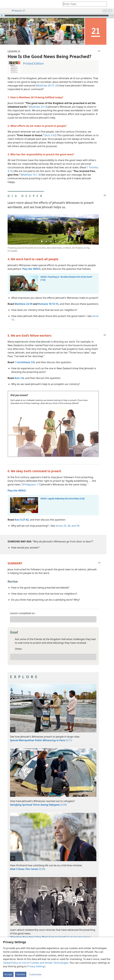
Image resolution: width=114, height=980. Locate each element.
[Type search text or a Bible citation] (83, 4)
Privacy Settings (36, 966)
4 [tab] (55, 237)
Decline (21, 974)
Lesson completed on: (23, 609)
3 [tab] (51, 237)
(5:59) (38, 800)
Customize (35, 974)
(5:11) (41, 736)
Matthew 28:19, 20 (47, 81)
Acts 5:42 (51, 131)
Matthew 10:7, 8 (31, 170)
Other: (19, 644)
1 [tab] (42, 237)
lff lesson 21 (17, 11)
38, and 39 (73, 521)
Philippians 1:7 (32, 480)
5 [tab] (60, 237)
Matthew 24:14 (38, 102)
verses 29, (61, 521)
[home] (5, 4)
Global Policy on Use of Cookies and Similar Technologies (36, 963)
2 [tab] (46, 237)
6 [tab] (65, 237)
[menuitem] (5, 4)
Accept (8, 974)
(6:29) (28, 864)
